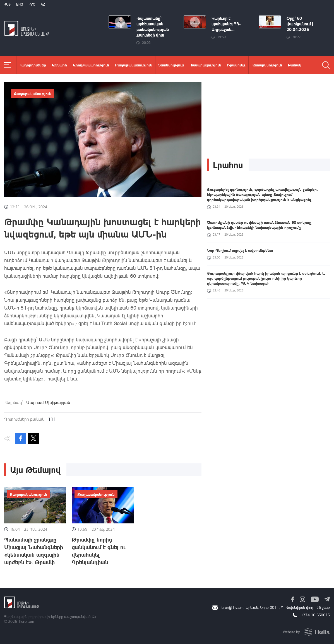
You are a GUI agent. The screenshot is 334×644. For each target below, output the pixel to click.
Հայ (7, 4)
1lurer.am (26, 621)
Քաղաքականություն (134, 65)
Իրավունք (236, 65)
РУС (32, 4)
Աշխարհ (59, 65)
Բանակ (295, 65)
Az (43, 4)
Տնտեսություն (171, 65)
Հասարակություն (206, 65)
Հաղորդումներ (33, 65)
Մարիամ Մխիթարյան (48, 402)
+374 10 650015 (315, 615)
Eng (20, 4)
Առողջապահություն (91, 65)
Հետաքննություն (267, 65)
